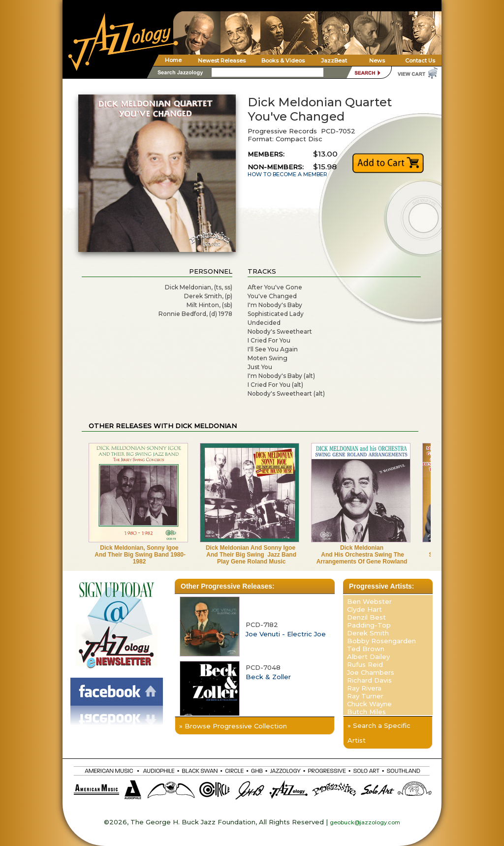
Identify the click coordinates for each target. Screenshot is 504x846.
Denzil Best (366, 617)
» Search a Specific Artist (379, 733)
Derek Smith (368, 633)
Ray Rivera (364, 688)
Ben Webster (369, 601)
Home (173, 60)
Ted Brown (366, 649)
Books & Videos (283, 61)
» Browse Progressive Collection (233, 726)
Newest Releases (222, 61)
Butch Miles (366, 712)
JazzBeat (334, 61)
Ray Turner (365, 696)
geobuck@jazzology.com (365, 822)
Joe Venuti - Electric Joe (286, 634)
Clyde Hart (364, 609)
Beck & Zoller (268, 677)
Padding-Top (369, 625)
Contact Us (420, 61)
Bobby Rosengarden (381, 641)
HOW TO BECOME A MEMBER (287, 174)
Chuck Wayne (369, 704)
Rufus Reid (365, 664)
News (377, 61)
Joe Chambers (371, 672)
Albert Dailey (368, 657)
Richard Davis (369, 680)
